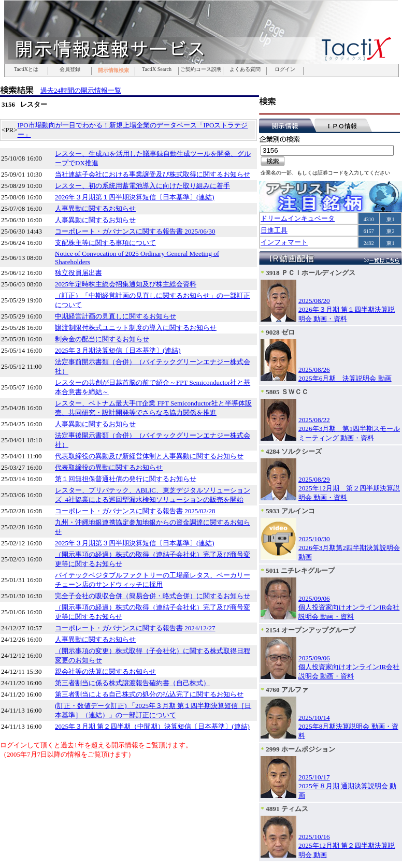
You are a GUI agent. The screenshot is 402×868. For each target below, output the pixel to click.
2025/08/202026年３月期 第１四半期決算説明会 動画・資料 (347, 310)
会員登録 (70, 69)
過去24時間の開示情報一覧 (81, 90)
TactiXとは (26, 69)
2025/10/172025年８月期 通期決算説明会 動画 (347, 786)
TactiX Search (157, 69)
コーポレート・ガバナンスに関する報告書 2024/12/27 (135, 628)
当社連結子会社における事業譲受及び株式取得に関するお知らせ (153, 174)
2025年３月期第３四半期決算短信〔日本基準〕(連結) (135, 543)
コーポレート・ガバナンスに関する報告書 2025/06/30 (135, 231)
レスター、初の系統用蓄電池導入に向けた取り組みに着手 (142, 186)
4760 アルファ (287, 690)
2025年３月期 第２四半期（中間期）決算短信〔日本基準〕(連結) (152, 726)
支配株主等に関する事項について (105, 243)
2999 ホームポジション (300, 749)
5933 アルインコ (290, 511)
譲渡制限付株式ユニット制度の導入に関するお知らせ (136, 328)
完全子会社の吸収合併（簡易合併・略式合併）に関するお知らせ (153, 596)
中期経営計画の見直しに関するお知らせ (116, 316)
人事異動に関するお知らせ (95, 208)
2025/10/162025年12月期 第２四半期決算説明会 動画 (347, 846)
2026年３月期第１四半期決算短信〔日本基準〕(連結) (135, 197)
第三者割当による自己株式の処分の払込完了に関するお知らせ (149, 694)
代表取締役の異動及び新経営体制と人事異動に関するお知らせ (149, 456)
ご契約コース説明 (201, 69)
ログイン (285, 69)
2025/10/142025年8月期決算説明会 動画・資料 (348, 727)
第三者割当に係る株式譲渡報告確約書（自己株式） (132, 683)
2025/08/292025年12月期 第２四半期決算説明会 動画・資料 (349, 488)
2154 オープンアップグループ (311, 630)
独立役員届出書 (78, 273)
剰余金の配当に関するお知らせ (102, 339)
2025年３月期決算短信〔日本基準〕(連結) (118, 350)
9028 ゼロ (280, 332)
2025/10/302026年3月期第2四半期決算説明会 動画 (349, 548)
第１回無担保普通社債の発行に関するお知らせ (126, 479)
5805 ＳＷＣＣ (287, 392)
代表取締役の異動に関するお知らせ (109, 467)
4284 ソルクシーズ (294, 451)
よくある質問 (245, 69)
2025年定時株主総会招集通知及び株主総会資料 (126, 284)
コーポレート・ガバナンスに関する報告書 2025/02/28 (135, 511)
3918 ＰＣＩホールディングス (311, 273)
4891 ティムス (287, 809)
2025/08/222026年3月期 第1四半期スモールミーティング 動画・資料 (349, 429)
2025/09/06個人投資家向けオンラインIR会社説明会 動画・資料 (349, 607)
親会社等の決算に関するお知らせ (105, 671)
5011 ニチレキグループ (300, 570)
